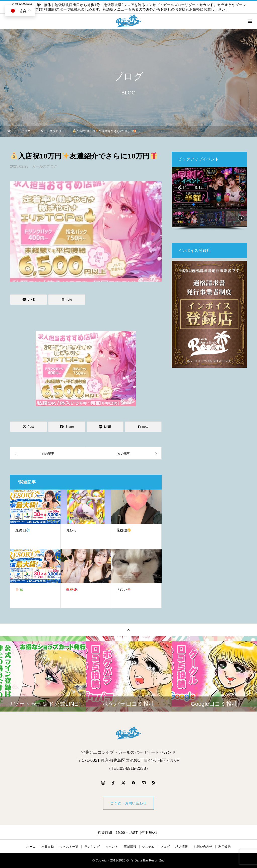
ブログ (165, 847)
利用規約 (224, 847)
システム (148, 847)
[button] (179, 188)
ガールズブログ (45, 166)
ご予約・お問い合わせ (128, 803)
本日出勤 (48, 847)
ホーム (31, 847)
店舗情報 (130, 847)
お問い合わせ (203, 847)
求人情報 (182, 847)
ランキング (92, 847)
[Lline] (28, 300)
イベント (112, 847)
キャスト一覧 (69, 847)
